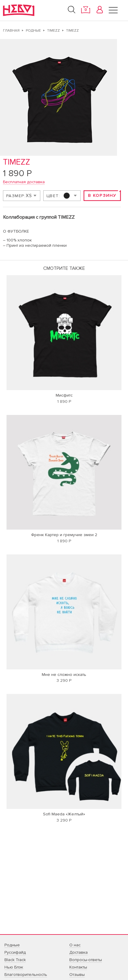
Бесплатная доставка (24, 182)
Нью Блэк (14, 967)
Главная (11, 31)
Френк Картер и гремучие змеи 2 (64, 535)
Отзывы (77, 975)
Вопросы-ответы (86, 960)
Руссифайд (15, 952)
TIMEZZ (53, 31)
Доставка (79, 952)
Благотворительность (26, 975)
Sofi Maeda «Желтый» (64, 814)
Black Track (15, 960)
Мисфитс (64, 395)
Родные (33, 31)
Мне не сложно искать (64, 675)
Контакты (78, 967)
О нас (75, 945)
